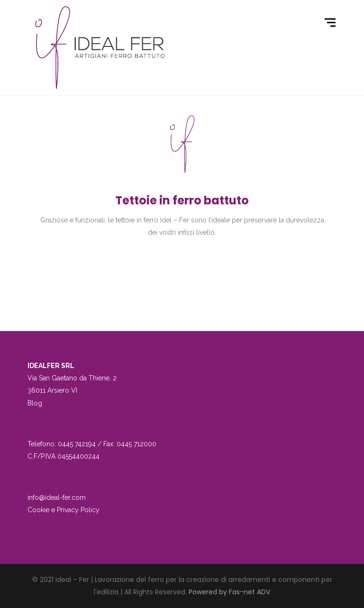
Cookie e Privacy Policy (64, 510)
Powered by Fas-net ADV (229, 592)
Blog (35, 403)
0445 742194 (77, 444)
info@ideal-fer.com (57, 497)
